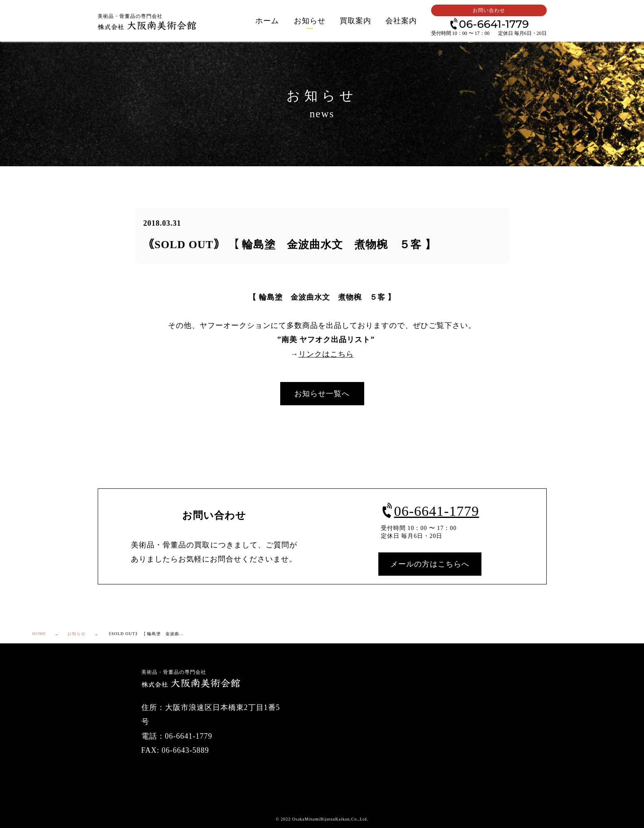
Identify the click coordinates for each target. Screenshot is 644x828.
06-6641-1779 (489, 23)
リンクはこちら (326, 354)
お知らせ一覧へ (322, 394)
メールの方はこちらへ (430, 564)
